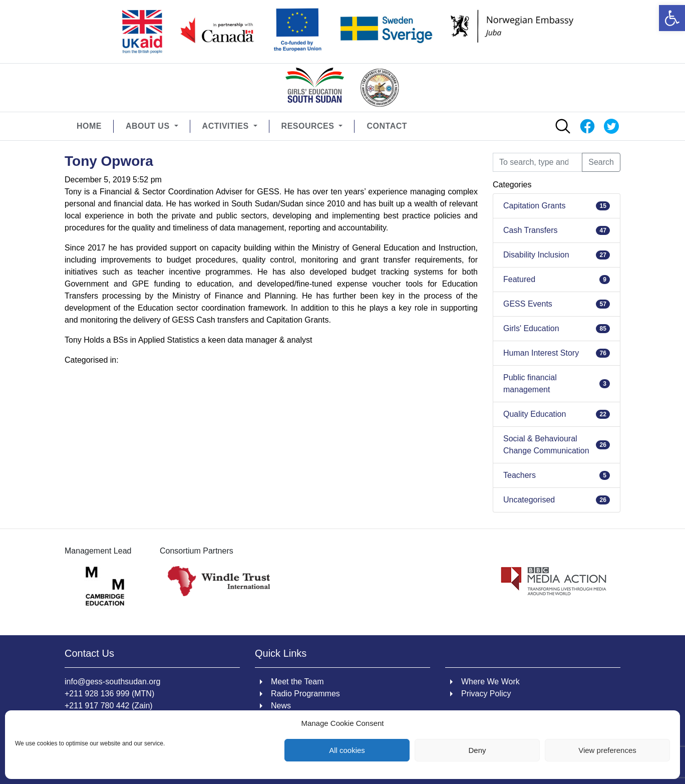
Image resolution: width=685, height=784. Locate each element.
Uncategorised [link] (529, 500)
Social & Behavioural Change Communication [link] (546, 445)
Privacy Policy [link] (486, 694)
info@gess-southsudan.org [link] (112, 682)
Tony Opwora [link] (109, 161)
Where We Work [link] (490, 682)
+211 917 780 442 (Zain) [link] (109, 706)
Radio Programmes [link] (305, 694)
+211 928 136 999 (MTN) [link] (109, 694)
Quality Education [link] (535, 414)
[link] (672, 18)
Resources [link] (309, 126)
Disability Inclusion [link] (536, 255)
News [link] (281, 706)
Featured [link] (519, 279)
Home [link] (89, 126)
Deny (477, 750)
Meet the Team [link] (297, 682)
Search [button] (601, 162)
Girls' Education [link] (531, 328)
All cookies (347, 750)
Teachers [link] (520, 475)
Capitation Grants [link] (535, 206)
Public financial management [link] (530, 383)
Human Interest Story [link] (541, 353)
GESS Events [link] (528, 304)
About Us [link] (149, 126)
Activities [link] (227, 126)
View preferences (607, 750)
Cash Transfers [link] (530, 230)
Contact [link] (387, 126)
